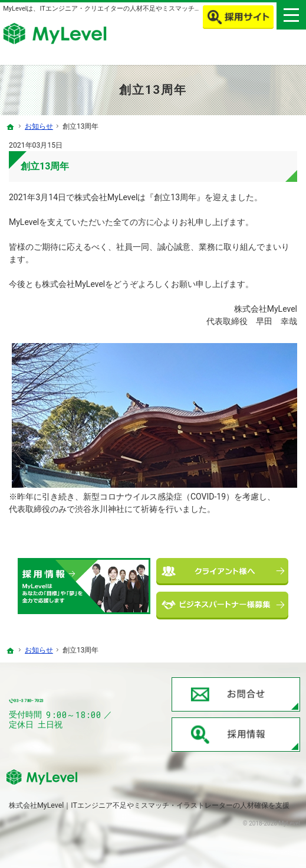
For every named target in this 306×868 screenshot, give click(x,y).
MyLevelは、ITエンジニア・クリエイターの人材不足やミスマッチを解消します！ (121, 9)
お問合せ (236, 694)
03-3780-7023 (79, 701)
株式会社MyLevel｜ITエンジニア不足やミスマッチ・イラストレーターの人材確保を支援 (149, 805)
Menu (291, 15)
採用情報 (236, 735)
